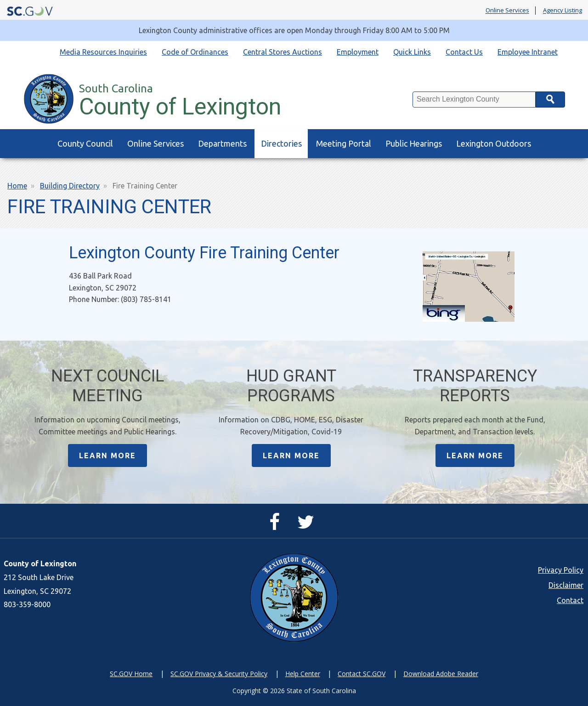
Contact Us (464, 52)
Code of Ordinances (195, 52)
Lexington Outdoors (494, 143)
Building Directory (70, 186)
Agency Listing (563, 11)
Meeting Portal (344, 143)
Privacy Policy (561, 570)
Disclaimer (566, 585)
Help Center (303, 674)
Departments (222, 143)
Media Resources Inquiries (103, 52)
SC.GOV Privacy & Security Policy (219, 674)
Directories (281, 143)
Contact (570, 600)
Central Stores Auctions (283, 52)
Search (550, 100)
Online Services (507, 11)
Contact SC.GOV (362, 674)
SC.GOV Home (131, 674)
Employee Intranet (528, 52)
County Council (85, 143)
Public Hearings (414, 143)
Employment (358, 52)
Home (17, 186)
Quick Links (412, 52)
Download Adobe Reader (441, 674)
